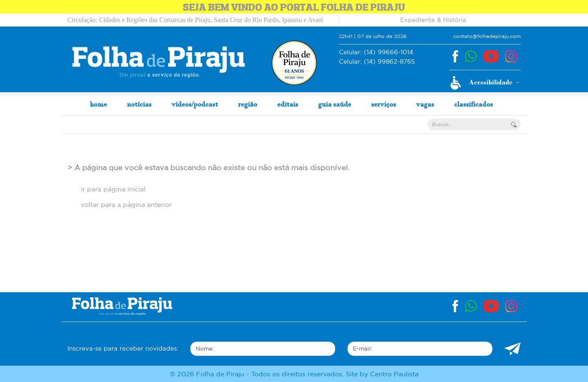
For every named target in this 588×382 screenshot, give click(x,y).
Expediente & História (433, 20)
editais (288, 104)
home (98, 104)
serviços (384, 104)
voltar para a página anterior (126, 204)
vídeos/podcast (195, 104)
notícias (139, 104)
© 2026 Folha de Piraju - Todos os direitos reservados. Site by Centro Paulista (294, 374)
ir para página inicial (113, 189)
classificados (473, 104)
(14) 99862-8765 (377, 62)
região (248, 104)
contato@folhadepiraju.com (487, 36)
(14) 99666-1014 (376, 52)
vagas (425, 104)
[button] (485, 83)
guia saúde (335, 104)
